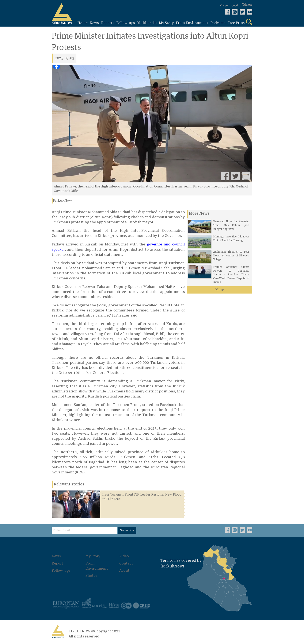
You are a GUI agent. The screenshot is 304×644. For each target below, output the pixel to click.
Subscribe (127, 531)
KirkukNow (62, 201)
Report (57, 563)
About (124, 571)
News (56, 556)
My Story (93, 556)
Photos (91, 576)
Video (124, 556)
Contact (126, 563)
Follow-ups (61, 571)
